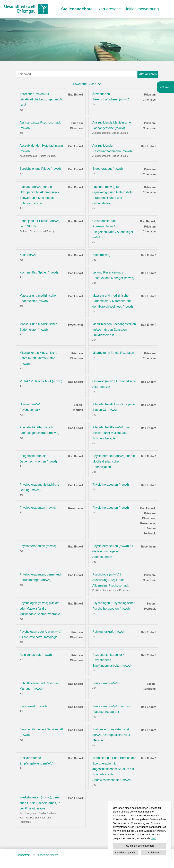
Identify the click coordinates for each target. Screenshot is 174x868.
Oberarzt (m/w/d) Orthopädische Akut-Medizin (114, 384)
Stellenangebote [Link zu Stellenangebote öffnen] (77, 9)
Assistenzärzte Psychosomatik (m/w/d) (40, 125)
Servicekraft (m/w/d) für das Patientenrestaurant (111, 709)
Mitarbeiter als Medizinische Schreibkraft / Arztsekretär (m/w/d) (38, 358)
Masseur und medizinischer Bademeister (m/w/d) (38, 327)
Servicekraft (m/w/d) (106, 683)
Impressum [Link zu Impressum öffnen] (27, 855)
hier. (153, 838)
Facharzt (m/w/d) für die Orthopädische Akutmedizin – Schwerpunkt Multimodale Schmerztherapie (39, 195)
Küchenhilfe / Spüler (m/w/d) (39, 272)
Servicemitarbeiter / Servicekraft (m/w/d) (41, 732)
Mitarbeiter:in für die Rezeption (113, 353)
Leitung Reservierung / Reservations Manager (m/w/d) (113, 275)
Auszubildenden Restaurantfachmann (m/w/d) (112, 148)
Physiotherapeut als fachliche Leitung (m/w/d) (39, 487)
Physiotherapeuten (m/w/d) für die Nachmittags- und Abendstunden (113, 551)
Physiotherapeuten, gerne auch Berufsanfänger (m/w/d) (41, 577)
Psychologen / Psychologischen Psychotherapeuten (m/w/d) (114, 606)
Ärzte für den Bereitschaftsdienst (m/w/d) (111, 97)
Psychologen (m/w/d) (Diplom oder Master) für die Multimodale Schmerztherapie (40, 608)
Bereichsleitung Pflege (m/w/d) (40, 169)
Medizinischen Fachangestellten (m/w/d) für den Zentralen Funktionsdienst (114, 330)
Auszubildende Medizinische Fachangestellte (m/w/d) (112, 125)
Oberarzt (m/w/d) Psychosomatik (31, 407)
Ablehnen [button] (153, 852)
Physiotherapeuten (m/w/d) (111, 485)
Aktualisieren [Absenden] (148, 74)
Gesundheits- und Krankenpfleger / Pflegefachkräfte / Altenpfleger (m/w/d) (113, 229)
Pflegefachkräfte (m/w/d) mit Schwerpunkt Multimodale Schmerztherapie (111, 433)
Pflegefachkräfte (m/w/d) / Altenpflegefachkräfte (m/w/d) (39, 430)
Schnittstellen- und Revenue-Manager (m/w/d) (39, 686)
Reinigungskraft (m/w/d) (108, 632)
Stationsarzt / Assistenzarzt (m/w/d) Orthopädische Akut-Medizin (112, 735)
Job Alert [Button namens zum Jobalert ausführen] (165, 87)
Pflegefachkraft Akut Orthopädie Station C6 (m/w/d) (114, 407)
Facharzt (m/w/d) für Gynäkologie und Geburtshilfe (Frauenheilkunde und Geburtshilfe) (112, 195)
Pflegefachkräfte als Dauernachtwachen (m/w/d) (38, 459)
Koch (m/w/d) (29, 255)
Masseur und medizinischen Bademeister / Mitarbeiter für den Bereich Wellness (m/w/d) (113, 301)
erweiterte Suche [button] (87, 84)
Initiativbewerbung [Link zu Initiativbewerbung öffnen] (142, 9)
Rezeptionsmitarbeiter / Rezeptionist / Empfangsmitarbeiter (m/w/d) (112, 660)
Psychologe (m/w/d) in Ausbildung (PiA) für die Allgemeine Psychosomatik (111, 580)
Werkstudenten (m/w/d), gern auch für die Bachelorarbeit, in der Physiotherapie (40, 803)
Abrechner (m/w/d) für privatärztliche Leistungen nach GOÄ (41, 100)
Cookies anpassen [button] (126, 852)
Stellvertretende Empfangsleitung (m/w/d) (36, 761)
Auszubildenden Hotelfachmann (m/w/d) (41, 148)
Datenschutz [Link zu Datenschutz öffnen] (48, 855)
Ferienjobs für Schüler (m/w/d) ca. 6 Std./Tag (40, 224)
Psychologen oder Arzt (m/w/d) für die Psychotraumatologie (40, 634)
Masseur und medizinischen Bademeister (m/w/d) (38, 298)
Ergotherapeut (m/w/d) (107, 169)
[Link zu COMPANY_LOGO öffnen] (26, 9)
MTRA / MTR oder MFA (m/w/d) (41, 381)
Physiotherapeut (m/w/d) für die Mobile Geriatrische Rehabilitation (114, 461)
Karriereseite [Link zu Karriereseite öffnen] (109, 9)
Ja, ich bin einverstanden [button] (140, 846)
